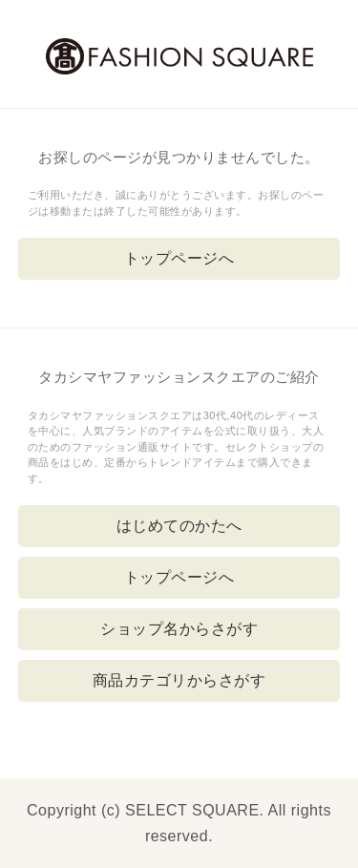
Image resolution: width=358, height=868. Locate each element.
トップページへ (179, 258)
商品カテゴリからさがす (179, 680)
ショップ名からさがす (179, 629)
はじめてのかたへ (179, 526)
